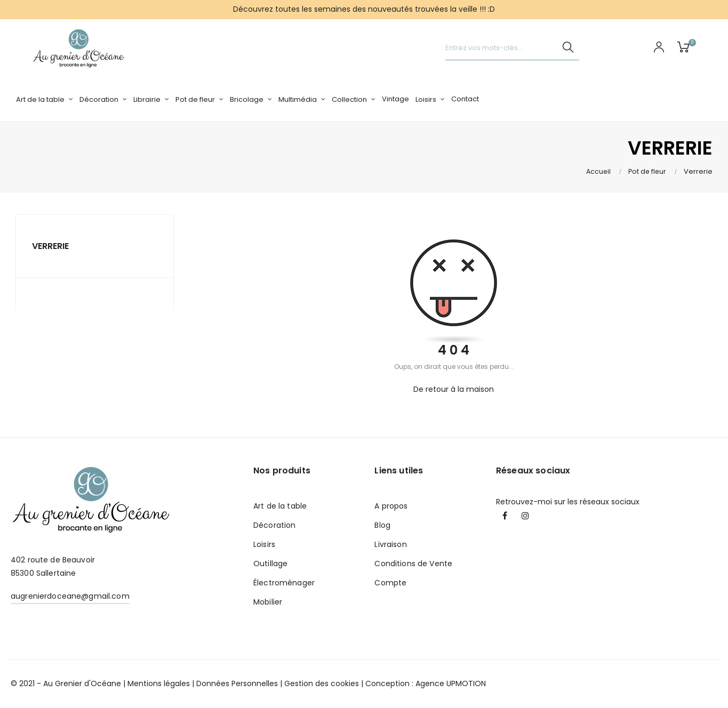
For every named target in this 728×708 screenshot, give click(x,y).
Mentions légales (159, 683)
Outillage (270, 564)
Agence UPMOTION (451, 683)
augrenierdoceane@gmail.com (70, 596)
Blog (382, 525)
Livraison (390, 544)
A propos (391, 506)
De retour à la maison (454, 389)
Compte (390, 583)
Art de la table (280, 506)
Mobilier (268, 602)
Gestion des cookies (322, 683)
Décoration (274, 525)
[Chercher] (512, 48)
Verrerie (50, 246)
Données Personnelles (237, 683)
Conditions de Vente (413, 564)
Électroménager (284, 583)
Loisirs (264, 544)
